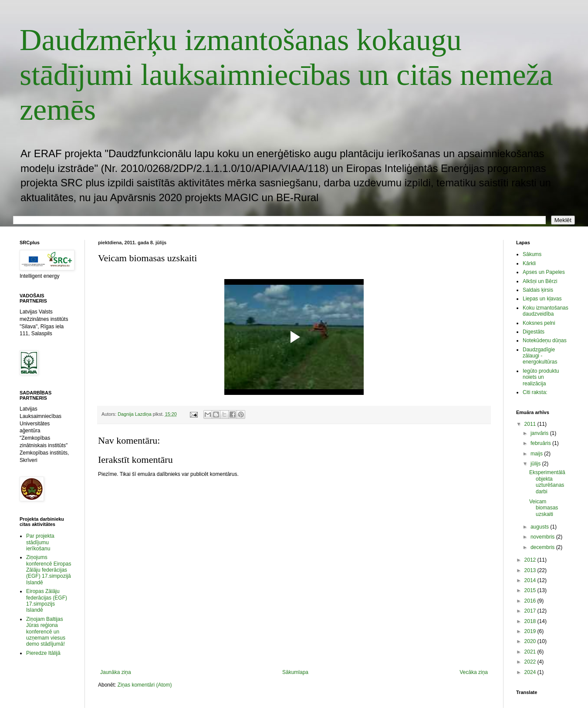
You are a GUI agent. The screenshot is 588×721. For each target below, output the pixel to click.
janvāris (540, 433)
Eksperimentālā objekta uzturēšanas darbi (547, 482)
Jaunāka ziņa (116, 672)
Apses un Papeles (544, 272)
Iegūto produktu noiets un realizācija (541, 377)
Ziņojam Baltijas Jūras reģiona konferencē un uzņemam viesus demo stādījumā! (46, 632)
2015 (531, 590)
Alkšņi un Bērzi (540, 281)
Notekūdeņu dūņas (545, 340)
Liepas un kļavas (542, 299)
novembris (543, 537)
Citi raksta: (535, 392)
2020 (531, 641)
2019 (531, 631)
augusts (540, 527)
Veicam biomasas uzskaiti (544, 508)
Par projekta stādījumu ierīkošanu (40, 542)
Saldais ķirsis (538, 290)
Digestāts (534, 332)
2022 (531, 662)
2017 (531, 611)
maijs (537, 454)
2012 (531, 560)
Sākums (532, 254)
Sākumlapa (295, 672)
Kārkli (529, 263)
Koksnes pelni (539, 323)
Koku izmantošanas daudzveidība (546, 311)
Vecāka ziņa (474, 672)
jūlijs (536, 464)
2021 (531, 652)
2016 (531, 601)
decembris (543, 547)
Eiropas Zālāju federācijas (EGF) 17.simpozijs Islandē (47, 601)
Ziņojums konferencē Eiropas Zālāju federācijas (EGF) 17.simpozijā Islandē (49, 570)
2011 (531, 424)
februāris (541, 443)
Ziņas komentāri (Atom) (145, 685)
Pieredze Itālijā (43, 653)
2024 (531, 672)
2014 (531, 580)
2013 (531, 570)
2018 (531, 621)
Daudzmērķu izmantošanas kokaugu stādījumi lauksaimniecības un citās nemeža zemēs (286, 75)
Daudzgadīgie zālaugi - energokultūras (540, 356)
